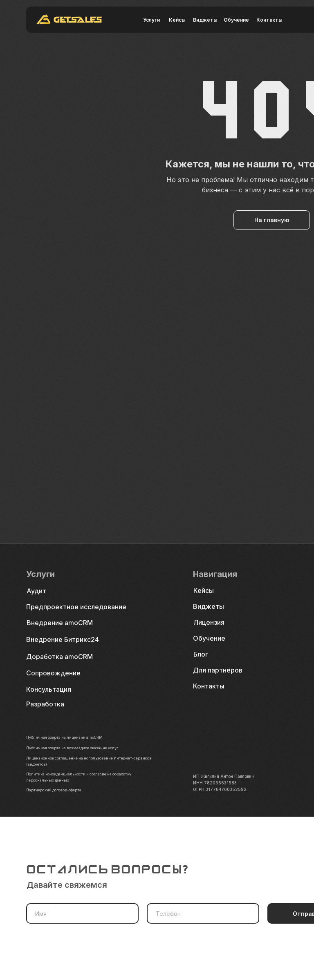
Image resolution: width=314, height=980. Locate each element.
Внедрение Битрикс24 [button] (63, 639)
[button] (57, 689)
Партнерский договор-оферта (57, 790)
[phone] (203, 913)
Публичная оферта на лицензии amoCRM (69, 737)
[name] (82, 913)
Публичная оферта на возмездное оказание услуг (79, 748)
